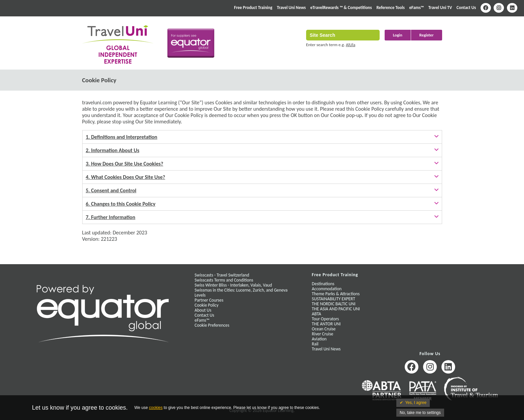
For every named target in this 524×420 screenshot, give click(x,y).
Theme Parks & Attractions (336, 294)
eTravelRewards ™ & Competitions (341, 8)
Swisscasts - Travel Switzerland (222, 275)
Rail (315, 344)
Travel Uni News (291, 8)
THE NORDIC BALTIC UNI (334, 304)
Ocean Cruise (324, 329)
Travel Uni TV (440, 8)
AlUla (351, 45)
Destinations (323, 284)
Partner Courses (209, 300)
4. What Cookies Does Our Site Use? (126, 177)
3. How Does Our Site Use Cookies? (125, 164)
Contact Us (466, 8)
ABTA (316, 314)
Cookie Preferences (212, 325)
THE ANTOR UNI (326, 324)
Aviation (319, 339)
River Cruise (322, 334)
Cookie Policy (206, 305)
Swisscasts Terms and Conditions (224, 280)
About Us (203, 310)
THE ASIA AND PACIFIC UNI (336, 309)
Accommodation (327, 289)
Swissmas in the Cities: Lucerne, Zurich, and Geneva (241, 290)
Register (427, 35)
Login (398, 35)
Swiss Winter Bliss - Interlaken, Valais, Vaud (233, 285)
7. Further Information (111, 217)
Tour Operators (325, 319)
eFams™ (417, 8)
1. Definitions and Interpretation (122, 137)
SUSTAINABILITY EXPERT (334, 299)
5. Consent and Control (111, 190)
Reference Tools (390, 8)
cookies (156, 408)
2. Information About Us (113, 150)
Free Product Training (253, 8)
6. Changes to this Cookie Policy (121, 204)
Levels (200, 295)
